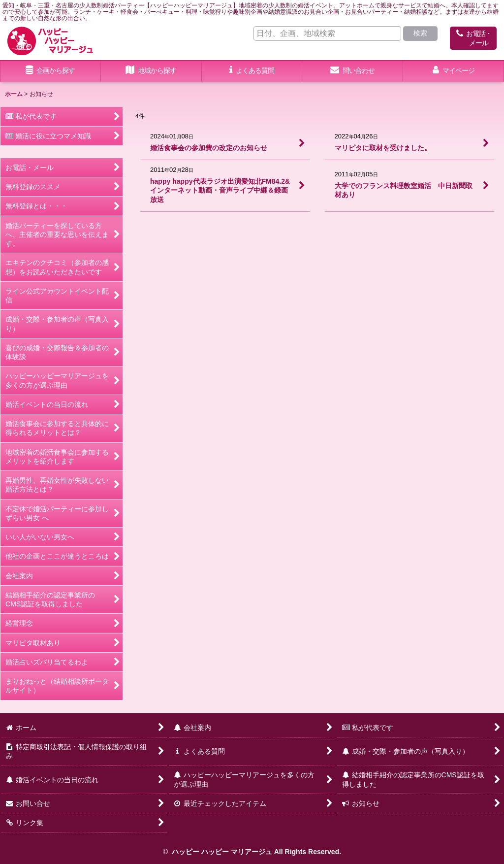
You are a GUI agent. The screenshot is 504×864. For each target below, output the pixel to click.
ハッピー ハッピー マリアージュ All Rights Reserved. (255, 852)
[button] (151, 71)
